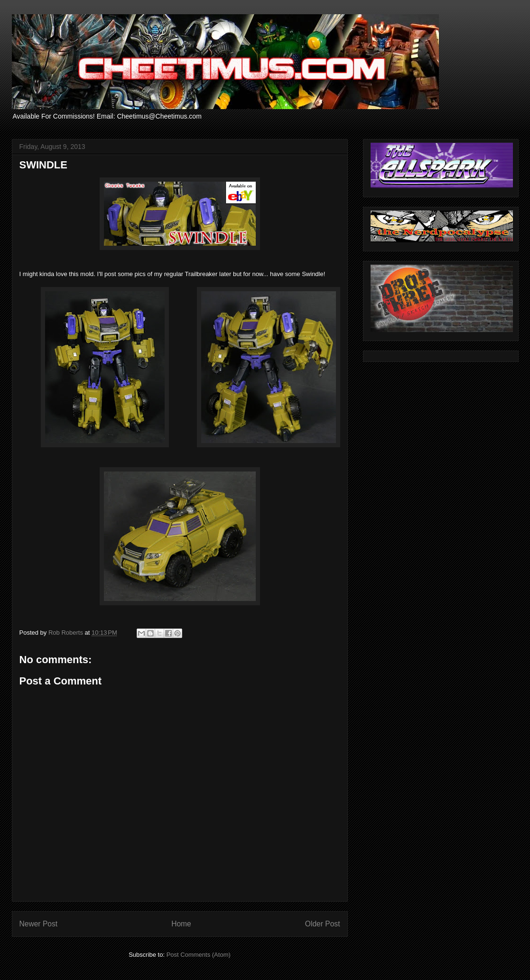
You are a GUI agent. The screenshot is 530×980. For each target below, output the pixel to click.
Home (181, 924)
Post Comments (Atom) (199, 955)
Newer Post (39, 924)
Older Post (323, 924)
